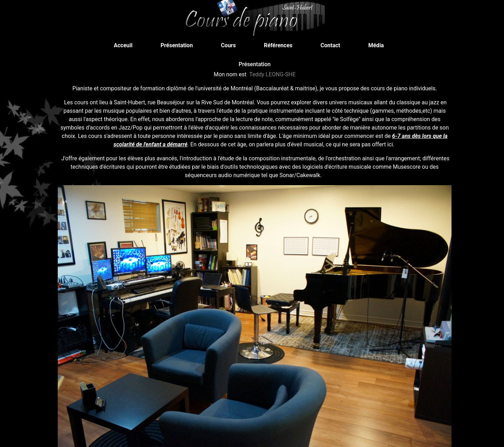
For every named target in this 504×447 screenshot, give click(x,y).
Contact (332, 45)
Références (280, 45)
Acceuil (125, 45)
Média (378, 45)
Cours (230, 45)
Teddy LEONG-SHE (272, 74)
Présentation (179, 45)
